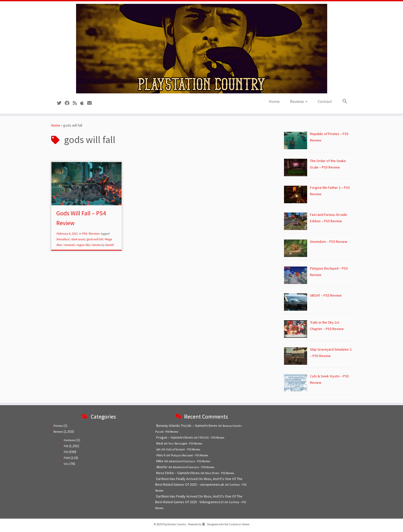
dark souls (78, 239)
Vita (66, 464)
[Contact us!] (91, 103)
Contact (325, 101)
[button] (342, 101)
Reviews (299, 101)
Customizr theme (239, 524)
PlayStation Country (174, 524)
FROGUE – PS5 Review (211, 438)
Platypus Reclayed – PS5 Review (190, 455)
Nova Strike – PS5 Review (220, 473)
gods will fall (95, 239)
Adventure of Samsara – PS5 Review (190, 461)
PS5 (66, 452)
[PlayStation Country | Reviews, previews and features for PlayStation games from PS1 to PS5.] (201, 49)
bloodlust (63, 239)
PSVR (67, 458)
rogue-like (84, 245)
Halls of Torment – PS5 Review (183, 449)
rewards (70, 245)
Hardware (70, 440)
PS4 (84, 233)
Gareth (109, 245)
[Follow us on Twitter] (61, 103)
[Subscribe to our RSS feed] (76, 103)
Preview (58, 426)
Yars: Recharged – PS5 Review (185, 444)
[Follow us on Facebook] (69, 103)
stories (97, 245)
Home (274, 101)
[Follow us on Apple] (84, 103)
